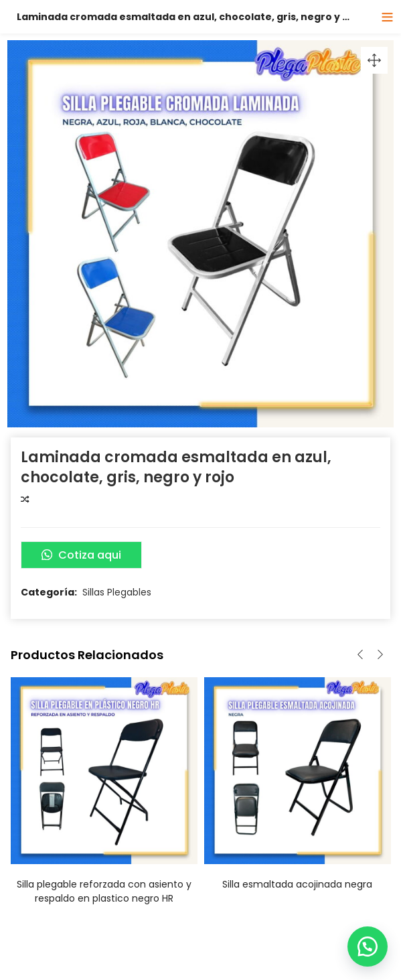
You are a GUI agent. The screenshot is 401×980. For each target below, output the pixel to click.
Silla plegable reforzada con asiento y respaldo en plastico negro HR (104, 891)
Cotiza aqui (81, 555)
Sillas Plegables (117, 592)
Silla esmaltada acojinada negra (297, 884)
